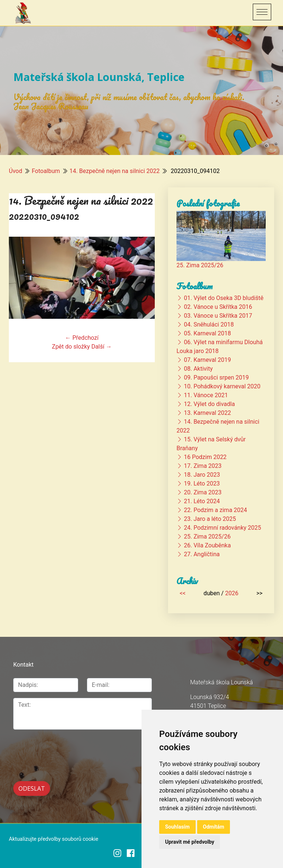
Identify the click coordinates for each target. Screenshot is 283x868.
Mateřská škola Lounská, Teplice (99, 77)
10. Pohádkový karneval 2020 (222, 386)
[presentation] (53, 747)
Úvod (15, 171)
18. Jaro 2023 (202, 475)
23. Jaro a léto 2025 (210, 519)
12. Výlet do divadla (209, 404)
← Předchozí (82, 338)
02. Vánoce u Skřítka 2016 (218, 307)
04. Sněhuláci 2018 (209, 324)
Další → (102, 347)
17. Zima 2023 (203, 466)
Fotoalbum (46, 171)
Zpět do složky (71, 347)
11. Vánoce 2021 (206, 395)
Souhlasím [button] (177, 827)
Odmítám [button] (214, 827)
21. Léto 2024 (202, 501)
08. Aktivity (198, 369)
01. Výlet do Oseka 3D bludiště (224, 298)
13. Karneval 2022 (207, 413)
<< (182, 593)
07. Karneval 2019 (207, 360)
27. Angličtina (202, 554)
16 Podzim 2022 (205, 457)
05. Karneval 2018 (207, 333)
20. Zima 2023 (203, 492)
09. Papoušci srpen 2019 (216, 377)
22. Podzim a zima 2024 (215, 510)
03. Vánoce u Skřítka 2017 (218, 316)
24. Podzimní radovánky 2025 (223, 528)
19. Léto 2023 (202, 484)
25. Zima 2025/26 (200, 265)
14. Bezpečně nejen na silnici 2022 (115, 171)
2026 (232, 593)
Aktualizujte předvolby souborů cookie (54, 838)
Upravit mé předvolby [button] (190, 842)
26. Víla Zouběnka (207, 545)
